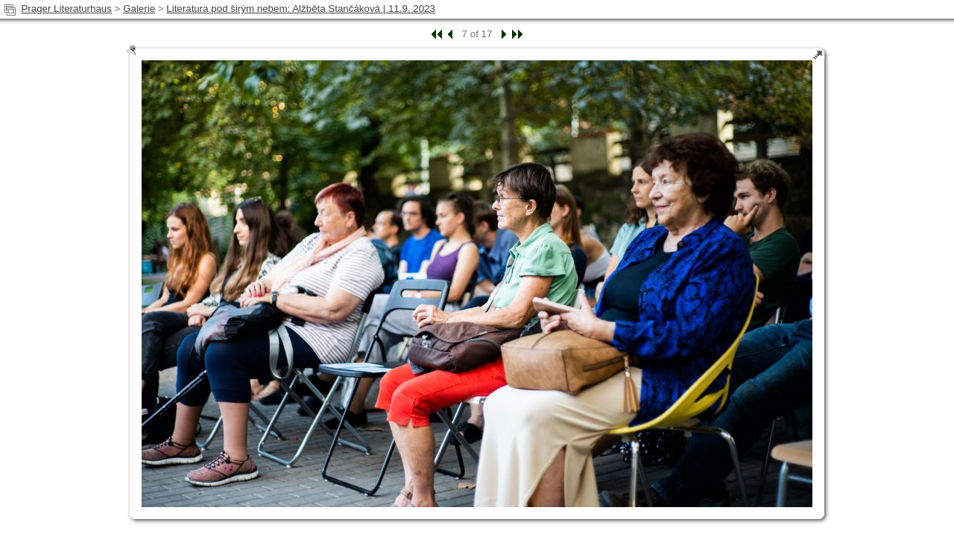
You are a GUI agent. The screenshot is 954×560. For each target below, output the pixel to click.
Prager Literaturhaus (66, 9)
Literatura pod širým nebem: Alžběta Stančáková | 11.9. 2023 (301, 9)
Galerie (139, 9)
